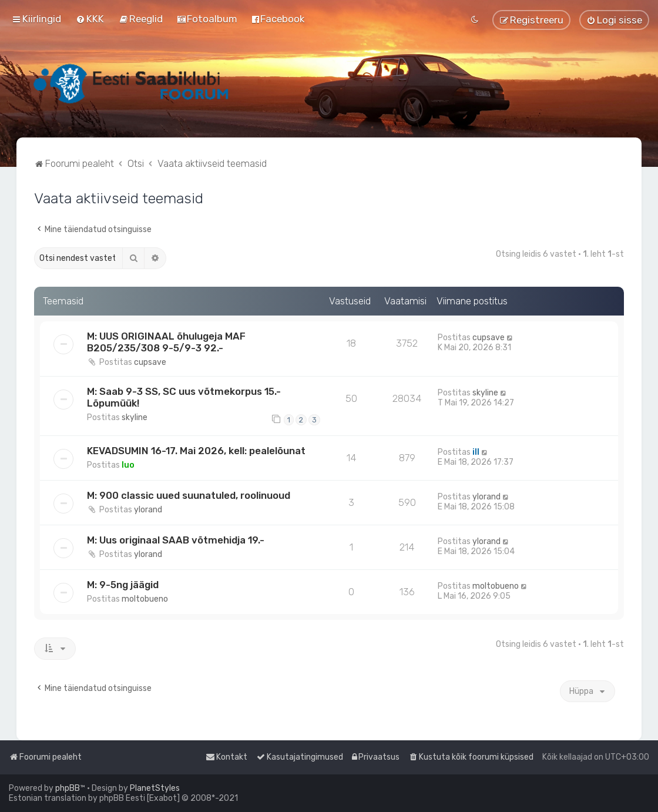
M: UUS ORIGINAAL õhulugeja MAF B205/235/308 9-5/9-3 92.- (166, 342)
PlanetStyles (155, 788)
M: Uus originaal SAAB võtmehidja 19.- (176, 540)
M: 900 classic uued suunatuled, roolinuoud (189, 495)
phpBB (68, 788)
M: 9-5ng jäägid (123, 585)
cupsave (150, 362)
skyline (135, 417)
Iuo (128, 465)
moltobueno (145, 599)
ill (476, 452)
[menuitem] (90, 19)
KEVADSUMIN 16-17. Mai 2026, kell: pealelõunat (196, 451)
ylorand (148, 510)
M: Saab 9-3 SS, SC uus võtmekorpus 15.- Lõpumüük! (184, 397)
